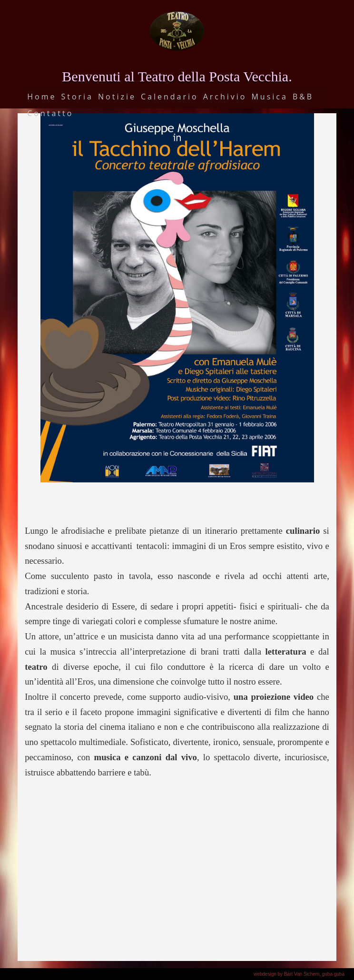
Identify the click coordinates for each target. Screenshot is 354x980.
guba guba (333, 974)
